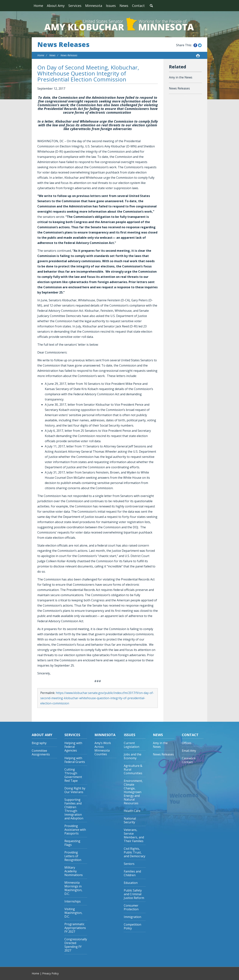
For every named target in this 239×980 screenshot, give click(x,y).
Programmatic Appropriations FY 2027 (75, 928)
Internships (73, 901)
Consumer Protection (131, 907)
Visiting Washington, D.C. (73, 913)
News (124, 6)
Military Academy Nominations (74, 871)
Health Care (132, 811)
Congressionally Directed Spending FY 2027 (76, 945)
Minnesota (94, 6)
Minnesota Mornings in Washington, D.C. (73, 888)
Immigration (132, 917)
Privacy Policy (50, 973)
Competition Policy (132, 926)
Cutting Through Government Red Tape (73, 775)
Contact (138, 6)
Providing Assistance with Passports (75, 830)
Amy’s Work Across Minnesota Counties (103, 749)
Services (75, 6)
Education (131, 883)
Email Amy (189, 751)
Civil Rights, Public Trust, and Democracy (135, 852)
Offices (187, 743)
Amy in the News (181, 77)
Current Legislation (132, 745)
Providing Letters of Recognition (73, 856)
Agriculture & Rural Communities (133, 770)
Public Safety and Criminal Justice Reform (134, 894)
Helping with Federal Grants (75, 760)
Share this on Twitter (200, 45)
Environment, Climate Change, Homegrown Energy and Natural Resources (133, 792)
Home (38, 6)
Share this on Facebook (195, 45)
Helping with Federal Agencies (73, 747)
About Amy (56, 6)
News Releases (63, 45)
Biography (39, 743)
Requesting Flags (72, 843)
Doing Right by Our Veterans (75, 790)
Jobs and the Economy (133, 756)
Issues (111, 6)
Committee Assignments (41, 753)
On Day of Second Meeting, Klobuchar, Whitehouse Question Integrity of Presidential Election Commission (88, 73)
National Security (130, 820)
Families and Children (132, 873)
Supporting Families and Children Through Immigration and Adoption (74, 809)
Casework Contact (189, 760)
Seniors (129, 864)
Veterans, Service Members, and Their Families (134, 835)
